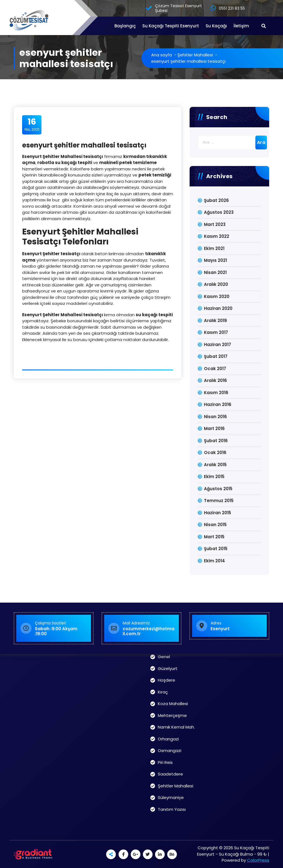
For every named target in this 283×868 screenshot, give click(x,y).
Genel (164, 657)
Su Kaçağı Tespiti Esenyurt (171, 26)
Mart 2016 (214, 428)
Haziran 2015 (218, 513)
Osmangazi (170, 750)
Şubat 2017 (216, 356)
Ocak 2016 (215, 453)
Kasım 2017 (216, 332)
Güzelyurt (168, 668)
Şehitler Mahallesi (195, 55)
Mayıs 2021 (215, 260)
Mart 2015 (214, 537)
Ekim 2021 (214, 248)
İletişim (241, 26)
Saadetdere (170, 774)
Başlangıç (125, 26)
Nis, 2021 (32, 125)
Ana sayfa (162, 55)
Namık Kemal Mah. (176, 727)
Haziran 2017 (218, 345)
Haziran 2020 (218, 308)
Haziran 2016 (218, 404)
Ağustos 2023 (219, 212)
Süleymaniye (171, 797)
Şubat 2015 (216, 549)
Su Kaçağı (216, 26)
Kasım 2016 (216, 393)
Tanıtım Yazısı (172, 809)
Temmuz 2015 (219, 501)
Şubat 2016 (216, 441)
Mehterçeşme (172, 715)
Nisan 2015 (215, 525)
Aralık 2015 (215, 465)
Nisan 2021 (215, 272)
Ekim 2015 (214, 477)
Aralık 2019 (215, 320)
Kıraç (163, 692)
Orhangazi (168, 739)
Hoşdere (167, 680)
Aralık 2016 (215, 380)
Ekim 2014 (214, 561)
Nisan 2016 (215, 417)
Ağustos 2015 (218, 489)
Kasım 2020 (217, 296)
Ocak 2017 (215, 369)
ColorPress (258, 860)
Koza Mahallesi (173, 704)
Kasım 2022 (217, 236)
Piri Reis (165, 762)
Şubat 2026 (216, 200)
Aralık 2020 (216, 284)
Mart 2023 (215, 224)
